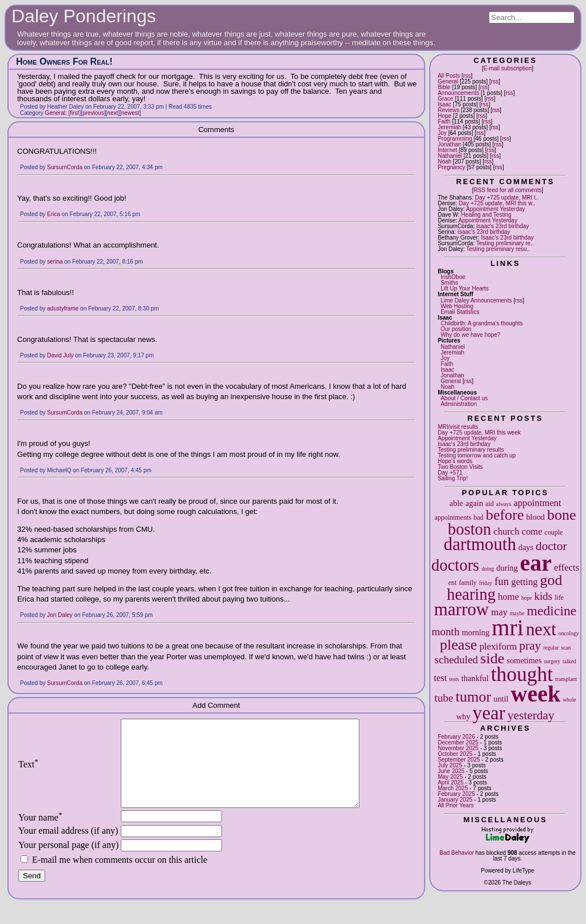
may (499, 612)
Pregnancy (452, 167)
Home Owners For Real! (64, 61)
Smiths (450, 283)
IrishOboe (453, 277)
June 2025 (451, 771)
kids (544, 596)
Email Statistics (460, 312)
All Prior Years (456, 805)
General (448, 81)
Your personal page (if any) (68, 862)
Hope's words (455, 461)
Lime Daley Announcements (476, 300)
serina (55, 262)
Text (28, 773)
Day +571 (450, 473)
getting (524, 582)
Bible (444, 87)
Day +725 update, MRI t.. (507, 198)
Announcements (458, 93)
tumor (473, 697)
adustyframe (63, 308)
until (501, 699)
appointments (453, 517)
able (456, 503)
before (505, 515)
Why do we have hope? (471, 335)
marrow (462, 610)
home (508, 597)
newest (130, 113)
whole (569, 700)
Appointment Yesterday (495, 209)
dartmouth (480, 544)
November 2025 (458, 748)
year (489, 713)
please (459, 645)
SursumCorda (65, 167)
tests (454, 679)
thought (522, 674)
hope (527, 598)
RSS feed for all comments (507, 190)
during (507, 568)
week (536, 694)
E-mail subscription (508, 68)
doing (488, 569)
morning (476, 632)
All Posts (449, 76)
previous (93, 113)
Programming (455, 139)
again (474, 503)
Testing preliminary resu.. (498, 249)
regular (551, 648)
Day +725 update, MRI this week (479, 433)
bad (479, 517)
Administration (459, 404)
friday (486, 583)
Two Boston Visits (460, 467)
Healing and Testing (486, 215)
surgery (552, 661)
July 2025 (450, 765)
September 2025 (459, 760)
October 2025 (455, 754)
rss (467, 76)
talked (569, 661)
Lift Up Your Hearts (465, 288)
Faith (444, 122)
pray (530, 646)
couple (554, 532)
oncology (569, 633)
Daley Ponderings (84, 16)
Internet (448, 150)
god (551, 580)
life (559, 598)
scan (566, 648)
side (492, 658)
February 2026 (456, 737)
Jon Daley (60, 615)
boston (470, 529)
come (532, 531)
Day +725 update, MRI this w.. (497, 203)
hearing (471, 594)
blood (535, 517)
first (74, 113)
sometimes (524, 660)
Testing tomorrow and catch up (477, 455)
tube (444, 698)
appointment (537, 503)
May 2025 (450, 777)
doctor (551, 546)
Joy (442, 133)
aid (490, 504)
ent (452, 583)
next (541, 630)
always (504, 504)
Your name (40, 835)
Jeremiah (450, 127)
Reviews (449, 110)
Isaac (445, 104)
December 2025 (458, 742)
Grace (446, 99)
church (506, 531)
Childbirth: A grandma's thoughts (482, 323)
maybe (517, 613)
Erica (54, 214)
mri (508, 628)
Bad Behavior (457, 853)
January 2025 (455, 800)
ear (536, 563)
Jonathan (450, 144)
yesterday (531, 715)
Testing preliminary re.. (505, 243)
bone (562, 515)
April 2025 (451, 782)
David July (60, 355)
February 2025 (456, 794)
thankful (475, 678)
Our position (456, 329)
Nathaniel (450, 156)
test (440, 678)
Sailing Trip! (453, 478)
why (463, 716)
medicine (551, 611)
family (468, 583)
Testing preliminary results (471, 450)
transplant (566, 679)
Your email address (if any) (68, 848)
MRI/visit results (458, 427)
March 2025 (453, 788)
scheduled (456, 660)
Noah (445, 162)
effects (567, 567)
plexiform (498, 646)
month (446, 632)
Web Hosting (457, 306)
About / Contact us (464, 398)
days (526, 547)
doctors (456, 565)
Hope (445, 116)
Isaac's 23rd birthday (502, 226)
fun (502, 581)
